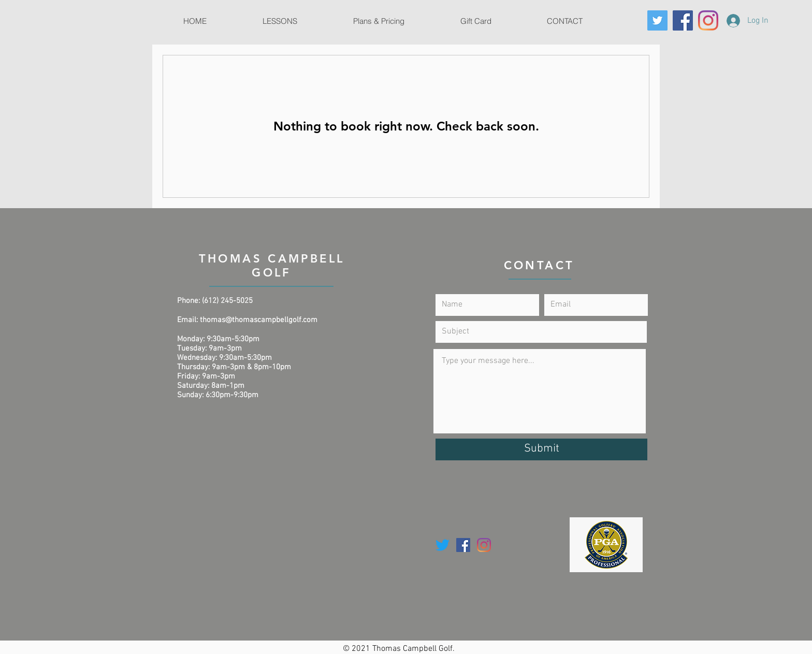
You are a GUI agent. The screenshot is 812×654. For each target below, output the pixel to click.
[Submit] (541, 449)
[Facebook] (683, 20)
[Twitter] (657, 20)
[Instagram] (708, 20)
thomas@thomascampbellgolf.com (259, 320)
